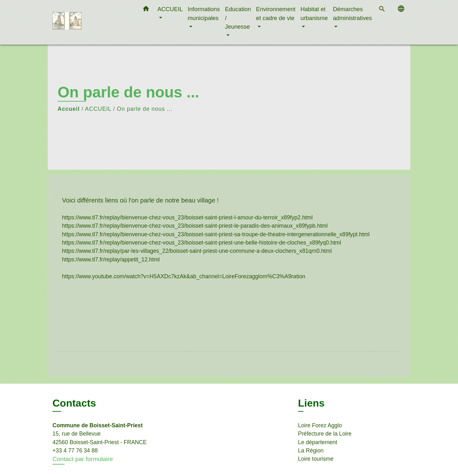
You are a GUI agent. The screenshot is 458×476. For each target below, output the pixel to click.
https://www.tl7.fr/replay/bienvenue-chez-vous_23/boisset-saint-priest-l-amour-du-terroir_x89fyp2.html (187, 217)
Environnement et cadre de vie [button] (276, 14)
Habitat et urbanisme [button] (314, 14)
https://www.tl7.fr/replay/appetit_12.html (111, 259)
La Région (311, 451)
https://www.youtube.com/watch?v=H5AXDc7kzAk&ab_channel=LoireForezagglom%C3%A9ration (184, 276)
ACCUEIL (98, 109)
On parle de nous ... (145, 109)
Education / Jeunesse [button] (238, 18)
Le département (318, 442)
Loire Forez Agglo (320, 425)
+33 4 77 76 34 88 (75, 451)
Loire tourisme (316, 459)
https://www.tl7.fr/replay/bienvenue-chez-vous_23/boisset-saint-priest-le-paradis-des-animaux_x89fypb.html (195, 226)
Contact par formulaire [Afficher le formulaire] (83, 459)
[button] (146, 10)
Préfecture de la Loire (325, 434)
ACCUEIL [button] (170, 9)
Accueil (69, 109)
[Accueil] (92, 22)
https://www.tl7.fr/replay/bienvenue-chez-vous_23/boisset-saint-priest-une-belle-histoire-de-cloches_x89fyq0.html (201, 243)
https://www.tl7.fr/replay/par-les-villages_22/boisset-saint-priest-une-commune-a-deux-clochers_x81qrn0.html (197, 251)
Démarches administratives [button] (353, 14)
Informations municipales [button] (204, 14)
